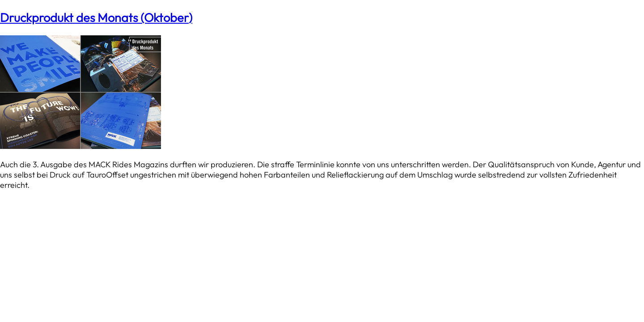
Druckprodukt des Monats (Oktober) (96, 17)
